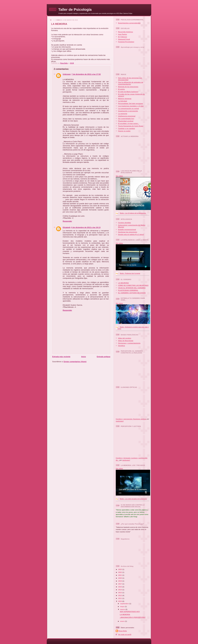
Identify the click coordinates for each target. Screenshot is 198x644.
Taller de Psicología (75, 10)
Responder (67, 221)
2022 (120, 572)
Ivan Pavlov (123, 34)
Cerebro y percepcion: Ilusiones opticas (131, 419)
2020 (120, 578)
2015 (120, 587)
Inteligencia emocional (127, 116)
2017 (120, 584)
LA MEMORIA (125, 614)
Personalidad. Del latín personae (131, 103)
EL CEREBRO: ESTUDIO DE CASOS (132, 293)
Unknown (67, 74)
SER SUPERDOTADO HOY (130, 612)
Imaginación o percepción (128, 111)
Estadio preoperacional (127, 229)
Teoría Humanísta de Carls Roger (131, 126)
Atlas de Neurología (126, 341)
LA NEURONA (123, 283)
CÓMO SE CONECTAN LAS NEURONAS (133, 285)
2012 (120, 595)
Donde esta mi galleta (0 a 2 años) (131, 234)
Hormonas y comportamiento (129, 343)
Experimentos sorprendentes (129, 23)
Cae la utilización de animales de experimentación (131, 83)
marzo (123, 609)
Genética (121, 346)
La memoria (123, 114)
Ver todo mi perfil (125, 634)
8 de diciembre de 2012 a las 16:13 (86, 227)
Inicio (84, 357)
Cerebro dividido (125, 223)
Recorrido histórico (126, 32)
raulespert (120, 421)
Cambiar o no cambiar (127, 128)
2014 (120, 590)
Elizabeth (67, 227)
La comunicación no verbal (128, 108)
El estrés (121, 89)
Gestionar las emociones (128, 232)
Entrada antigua (104, 357)
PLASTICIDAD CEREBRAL (128, 290)
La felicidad (123, 101)
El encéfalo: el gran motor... (129, 123)
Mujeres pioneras (125, 99)
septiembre (125, 604)
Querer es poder (124, 131)
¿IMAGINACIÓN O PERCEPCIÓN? (133, 617)
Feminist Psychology (126, 42)
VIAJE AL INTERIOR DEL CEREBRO (132, 288)
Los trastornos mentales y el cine (131, 106)
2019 (120, 581)
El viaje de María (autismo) (128, 92)
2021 (120, 575)
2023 (120, 569)
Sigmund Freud (124, 39)
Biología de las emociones (128, 87)
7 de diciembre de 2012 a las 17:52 (86, 74)
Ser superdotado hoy (126, 119)
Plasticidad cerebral (126, 121)
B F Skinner (123, 37)
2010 (120, 601)
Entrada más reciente (61, 357)
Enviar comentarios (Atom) (75, 362)
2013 (120, 593)
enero (123, 621)
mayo (123, 606)
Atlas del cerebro (125, 338)
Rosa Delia (123, 631)
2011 (120, 598)
